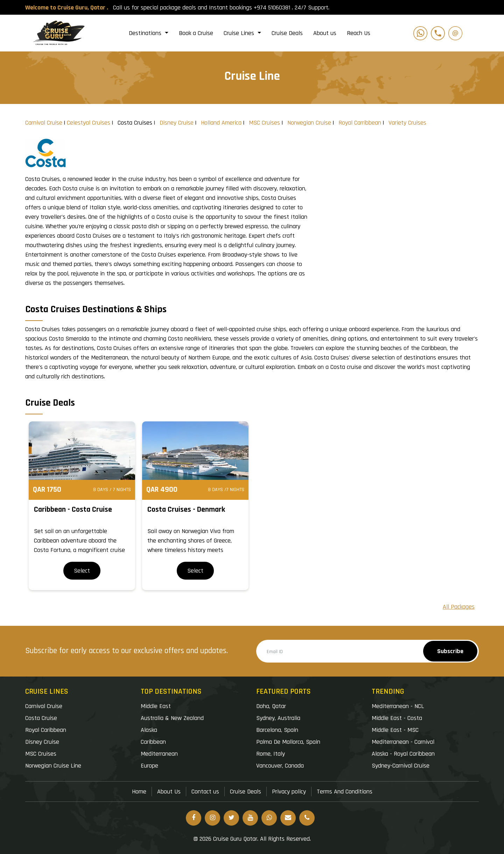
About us (325, 33)
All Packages (459, 607)
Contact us (205, 792)
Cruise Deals (287, 33)
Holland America (221, 123)
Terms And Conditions (345, 792)
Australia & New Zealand (172, 718)
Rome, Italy (271, 754)
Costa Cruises (135, 123)
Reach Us (359, 33)
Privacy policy (289, 792)
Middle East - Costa (397, 718)
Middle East (156, 706)
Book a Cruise (196, 33)
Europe (149, 766)
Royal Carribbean (360, 123)
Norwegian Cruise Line (53, 766)
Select (82, 571)
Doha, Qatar (271, 706)
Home (139, 792)
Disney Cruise (177, 123)
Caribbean (153, 742)
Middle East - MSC (395, 730)
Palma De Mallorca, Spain (288, 742)
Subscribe (450, 651)
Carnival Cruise (44, 123)
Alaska (149, 730)
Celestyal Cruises (89, 123)
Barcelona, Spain (277, 730)
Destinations (146, 33)
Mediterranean (159, 754)
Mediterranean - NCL (398, 706)
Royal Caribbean (46, 730)
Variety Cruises (407, 123)
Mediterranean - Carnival (403, 742)
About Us (169, 792)
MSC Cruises (264, 123)
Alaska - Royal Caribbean (403, 754)
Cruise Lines (240, 33)
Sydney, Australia (278, 718)
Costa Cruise (41, 718)
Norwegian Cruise (309, 123)
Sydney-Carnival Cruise (401, 766)
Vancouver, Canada (280, 766)
